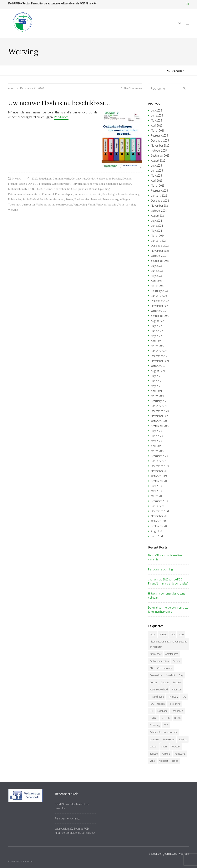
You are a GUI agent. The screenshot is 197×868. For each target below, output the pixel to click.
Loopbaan (125, 184)
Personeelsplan (64, 194)
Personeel (48, 194)
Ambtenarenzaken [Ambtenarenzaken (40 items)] (159, 661)
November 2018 (160, 516)
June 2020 (157, 436)
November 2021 (160, 361)
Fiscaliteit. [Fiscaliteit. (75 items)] (173, 697)
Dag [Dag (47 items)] (181, 675)
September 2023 (160, 261)
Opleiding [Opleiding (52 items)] (155, 725)
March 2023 (158, 286)
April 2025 (157, 181)
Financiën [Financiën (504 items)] (177, 690)
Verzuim (112, 205)
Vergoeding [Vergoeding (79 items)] (180, 754)
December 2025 (160, 140)
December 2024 (160, 201)
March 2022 (158, 346)
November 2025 (160, 146)
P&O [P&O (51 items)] (166, 725)
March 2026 (158, 130)
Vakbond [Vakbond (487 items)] (166, 754)
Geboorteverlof (61, 184)
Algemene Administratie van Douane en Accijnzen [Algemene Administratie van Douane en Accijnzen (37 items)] (168, 644)
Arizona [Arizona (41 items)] (177, 661)
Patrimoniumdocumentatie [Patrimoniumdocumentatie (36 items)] (164, 732)
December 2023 (160, 246)
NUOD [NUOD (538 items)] (177, 718)
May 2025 (156, 176)
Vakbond (41, 205)
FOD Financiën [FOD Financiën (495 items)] (157, 704)
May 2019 (156, 491)
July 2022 (156, 326)
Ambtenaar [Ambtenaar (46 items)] (156, 654)
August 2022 (158, 321)
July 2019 (156, 486)
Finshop (13, 184)
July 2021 (156, 376)
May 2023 (156, 276)
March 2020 (158, 451)
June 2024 (157, 226)
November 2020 (160, 416)
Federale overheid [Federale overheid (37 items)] (159, 690)
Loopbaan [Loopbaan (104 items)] (162, 711)
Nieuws (17, 179)
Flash (22, 184)
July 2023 (156, 266)
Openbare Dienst (87, 189)
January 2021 (159, 406)
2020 (34, 179)
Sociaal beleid (31, 199)
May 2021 (156, 386)
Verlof (92, 205)
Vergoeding (80, 205)
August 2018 (158, 531)
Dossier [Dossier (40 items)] (153, 682)
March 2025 (158, 186)
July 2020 (156, 431)
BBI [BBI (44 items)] (152, 668)
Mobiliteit (14, 189)
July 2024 (156, 221)
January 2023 (159, 296)
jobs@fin (93, 184)
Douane (127, 179)
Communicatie (61, 179)
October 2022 (159, 311)
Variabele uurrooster (60, 205)
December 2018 (160, 511)
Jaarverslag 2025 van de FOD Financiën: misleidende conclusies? (168, 581)
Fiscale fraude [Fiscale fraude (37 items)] (157, 697)
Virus (121, 205)
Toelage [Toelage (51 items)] (154, 754)
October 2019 (159, 476)
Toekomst (14, 205)
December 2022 (160, 301)
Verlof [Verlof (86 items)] (153, 761)
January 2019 (159, 506)
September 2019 (160, 481)
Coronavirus (79, 179)
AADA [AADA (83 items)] (153, 634)
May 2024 (156, 231)
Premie (97, 194)
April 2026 (157, 125)
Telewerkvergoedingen (116, 199)
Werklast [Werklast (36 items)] (164, 761)
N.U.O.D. (37, 189)
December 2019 (160, 466)
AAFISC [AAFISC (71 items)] (163, 634)
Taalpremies (82, 199)
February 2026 (159, 135)
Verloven (101, 205)
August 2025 (158, 161)
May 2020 (156, 441)
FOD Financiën (42, 184)
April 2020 (157, 446)
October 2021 (159, 366)
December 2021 (160, 356)
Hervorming (79, 184)
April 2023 (157, 281)
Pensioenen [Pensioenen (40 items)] (169, 739)
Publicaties (15, 199)
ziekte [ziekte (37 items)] (175, 761)
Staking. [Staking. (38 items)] (183, 739)
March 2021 (158, 396)
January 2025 (159, 196)
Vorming (131, 205)
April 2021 (157, 391)
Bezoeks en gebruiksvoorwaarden (169, 854)
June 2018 (157, 536)
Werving (13, 210)
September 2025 (160, 156)
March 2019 (158, 496)
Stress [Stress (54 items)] (164, 747)
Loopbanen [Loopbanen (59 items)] (177, 711)
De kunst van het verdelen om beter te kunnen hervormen (169, 610)
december (105, 179)
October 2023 (159, 256)
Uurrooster (28, 205)
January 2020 (159, 461)
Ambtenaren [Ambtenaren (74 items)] (172, 654)
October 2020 (159, 421)
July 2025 (156, 166)
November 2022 (160, 306)
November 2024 (160, 206)
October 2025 (159, 151)
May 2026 (156, 120)
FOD (29, 184)
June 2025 (157, 171)
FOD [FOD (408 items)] (184, 697)
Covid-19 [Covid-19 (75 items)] (170, 675)
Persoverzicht (83, 194)
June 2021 (157, 381)
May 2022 (156, 336)
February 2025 (159, 191)
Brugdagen (45, 179)
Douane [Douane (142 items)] (165, 682)
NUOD (71, 189)
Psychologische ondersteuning (121, 194)
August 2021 (158, 371)
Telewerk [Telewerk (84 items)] (176, 747)
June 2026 (157, 115)
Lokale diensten (108, 184)
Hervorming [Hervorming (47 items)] (175, 704)
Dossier (117, 179)
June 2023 (157, 271)
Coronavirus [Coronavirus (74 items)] (156, 675)
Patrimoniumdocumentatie (24, 194)
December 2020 (160, 411)
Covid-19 (93, 179)
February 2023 (159, 291)
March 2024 (158, 236)
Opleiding (104, 189)
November (60, 189)
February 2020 (159, 456)
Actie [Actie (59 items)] (181, 634)
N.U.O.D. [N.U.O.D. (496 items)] (166, 718)
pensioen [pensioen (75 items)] (154, 739)
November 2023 (160, 251)
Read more (61, 117)
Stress (69, 199)
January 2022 (159, 351)
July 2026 (156, 110)
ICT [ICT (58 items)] (152, 711)
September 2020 (160, 426)
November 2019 (160, 471)
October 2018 (159, 521)
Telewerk (96, 199)
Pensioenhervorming (160, 569)
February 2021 (159, 401)
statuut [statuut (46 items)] (154, 747)
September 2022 (160, 316)
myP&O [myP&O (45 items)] (154, 718)
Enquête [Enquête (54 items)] (177, 682)
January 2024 (159, 241)
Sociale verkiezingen (52, 199)
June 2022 (157, 331)
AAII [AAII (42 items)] (173, 634)
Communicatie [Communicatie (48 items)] (165, 668)
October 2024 (159, 211)
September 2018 (160, 526)
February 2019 (159, 501)
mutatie (26, 189)
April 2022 (157, 341)
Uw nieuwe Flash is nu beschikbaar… (59, 103)
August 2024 (158, 216)
